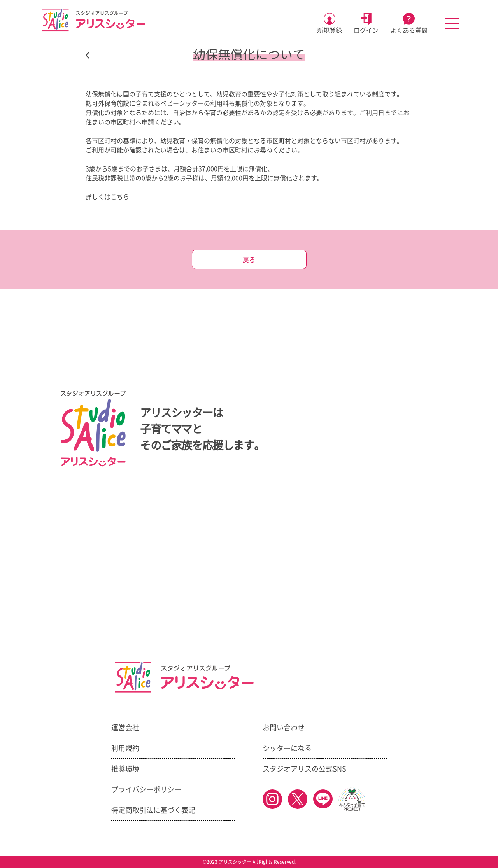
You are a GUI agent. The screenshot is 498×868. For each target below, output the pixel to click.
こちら (120, 197)
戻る (249, 260)
